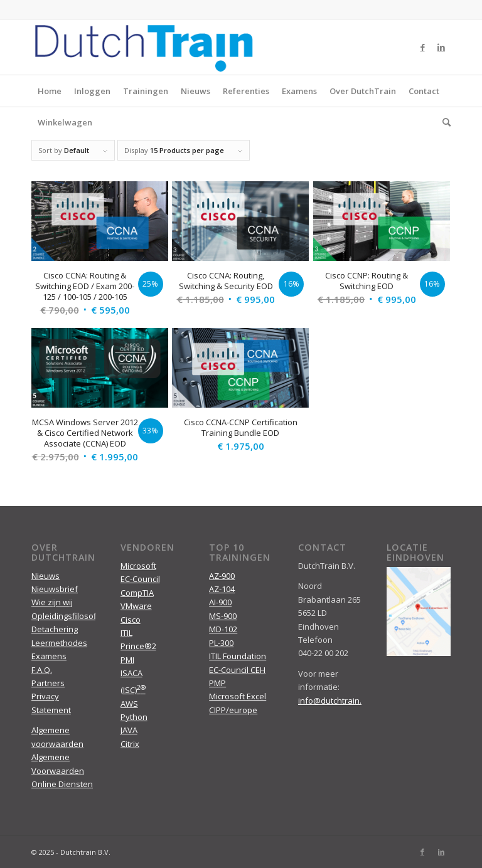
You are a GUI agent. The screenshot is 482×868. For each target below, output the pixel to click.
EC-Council (140, 579)
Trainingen (146, 91)
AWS (129, 704)
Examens (299, 91)
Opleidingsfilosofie (67, 616)
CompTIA (137, 593)
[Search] (443, 122)
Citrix (130, 744)
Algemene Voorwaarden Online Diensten (62, 770)
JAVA (129, 730)
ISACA (131, 673)
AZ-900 (222, 576)
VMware (136, 606)
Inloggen (92, 91)
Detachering (55, 629)
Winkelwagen (65, 122)
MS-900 (223, 616)
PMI (127, 660)
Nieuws (195, 91)
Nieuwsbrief (55, 589)
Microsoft (138, 566)
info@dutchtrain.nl (333, 701)
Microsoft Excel (238, 696)
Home (50, 91)
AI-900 (220, 602)
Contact (424, 91)
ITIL (126, 633)
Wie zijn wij (52, 602)
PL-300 (221, 643)
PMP (217, 683)
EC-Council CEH (237, 670)
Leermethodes (59, 643)
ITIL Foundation (238, 656)
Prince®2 (138, 646)
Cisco (131, 620)
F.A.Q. (42, 670)
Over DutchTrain (363, 91)
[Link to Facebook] (422, 47)
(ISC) (133, 690)
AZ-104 (222, 589)
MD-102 (223, 629)
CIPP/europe (233, 710)
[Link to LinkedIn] (441, 47)
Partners (48, 683)
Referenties (246, 91)
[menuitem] (443, 122)
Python (134, 717)
